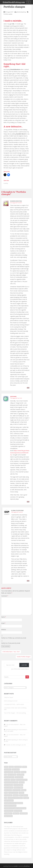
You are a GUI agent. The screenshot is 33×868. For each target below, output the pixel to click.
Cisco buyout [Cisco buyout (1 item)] (16, 769)
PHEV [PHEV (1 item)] (6, 793)
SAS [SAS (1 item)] (6, 798)
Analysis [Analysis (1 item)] (11, 767)
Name (4, 617)
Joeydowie (13, 397)
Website (4, 630)
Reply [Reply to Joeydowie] (28, 502)
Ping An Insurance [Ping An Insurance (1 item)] (13, 793)
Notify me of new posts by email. (11, 643)
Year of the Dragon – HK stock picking (15, 713)
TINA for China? (9, 697)
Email (3, 623)
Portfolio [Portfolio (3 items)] (21, 793)
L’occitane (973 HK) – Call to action (14, 704)
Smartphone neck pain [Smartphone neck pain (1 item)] (10, 806)
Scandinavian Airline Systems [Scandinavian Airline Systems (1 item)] (15, 798)
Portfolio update (8, 14)
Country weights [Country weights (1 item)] (9, 772)
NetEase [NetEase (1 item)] (24, 790)
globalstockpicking (21, 12)
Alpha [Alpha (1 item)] (6, 767)
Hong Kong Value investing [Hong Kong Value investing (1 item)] (11, 782)
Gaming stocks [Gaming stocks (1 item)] (19, 777)
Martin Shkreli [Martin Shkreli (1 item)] (8, 790)
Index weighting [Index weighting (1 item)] (9, 785)
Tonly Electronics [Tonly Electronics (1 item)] (9, 811)
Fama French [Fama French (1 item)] (21, 775)
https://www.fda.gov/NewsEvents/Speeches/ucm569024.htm (20, 453)
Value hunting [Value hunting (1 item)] (24, 813)
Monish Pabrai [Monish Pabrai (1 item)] (16, 790)
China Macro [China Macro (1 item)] (8, 769)
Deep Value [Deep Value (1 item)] (17, 772)
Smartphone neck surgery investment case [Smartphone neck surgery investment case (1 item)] (15, 808)
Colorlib (15, 866)
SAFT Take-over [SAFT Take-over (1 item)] (24, 795)
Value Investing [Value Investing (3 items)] (8, 816)
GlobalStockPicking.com (14, 2)
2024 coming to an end (11, 701)
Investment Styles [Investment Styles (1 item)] (18, 785)
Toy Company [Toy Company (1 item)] (18, 811)
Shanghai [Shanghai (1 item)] (26, 798)
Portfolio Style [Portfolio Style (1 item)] (8, 795)
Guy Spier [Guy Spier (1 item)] (7, 780)
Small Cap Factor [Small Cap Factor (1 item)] (9, 800)
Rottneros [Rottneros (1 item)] (16, 795)
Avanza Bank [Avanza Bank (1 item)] (18, 767)
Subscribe (24, 665)
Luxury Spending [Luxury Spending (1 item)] (9, 788)
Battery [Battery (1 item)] (25, 767)
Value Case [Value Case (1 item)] (16, 813)
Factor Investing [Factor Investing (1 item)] (12, 775)
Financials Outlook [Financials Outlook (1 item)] (9, 777)
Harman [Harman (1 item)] (13, 780)
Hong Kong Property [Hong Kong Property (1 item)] (22, 780)
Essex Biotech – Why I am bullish (15, 725)
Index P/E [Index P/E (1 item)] (22, 782)
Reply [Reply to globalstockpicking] (28, 581)
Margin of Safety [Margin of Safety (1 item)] (18, 788)
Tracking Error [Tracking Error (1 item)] (8, 813)
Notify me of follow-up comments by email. (14, 638)
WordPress (27, 866)
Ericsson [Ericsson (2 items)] (24, 772)
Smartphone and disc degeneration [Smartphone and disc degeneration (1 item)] (14, 803)
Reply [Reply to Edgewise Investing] (28, 388)
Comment (5, 596)
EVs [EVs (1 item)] (5, 775)
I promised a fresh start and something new (15, 709)
